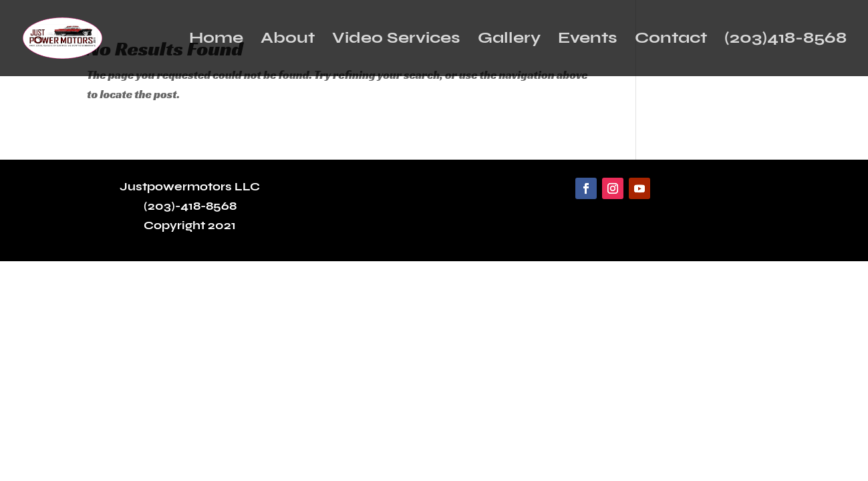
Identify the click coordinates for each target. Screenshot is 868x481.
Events (588, 40)
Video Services (396, 40)
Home (216, 40)
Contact (671, 40)
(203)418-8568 (785, 40)
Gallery (509, 40)
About (288, 40)
